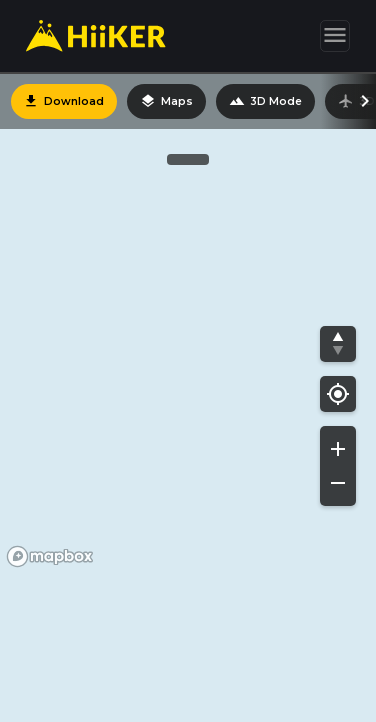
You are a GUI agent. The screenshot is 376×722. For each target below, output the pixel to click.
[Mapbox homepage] (50, 556)
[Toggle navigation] (335, 36)
